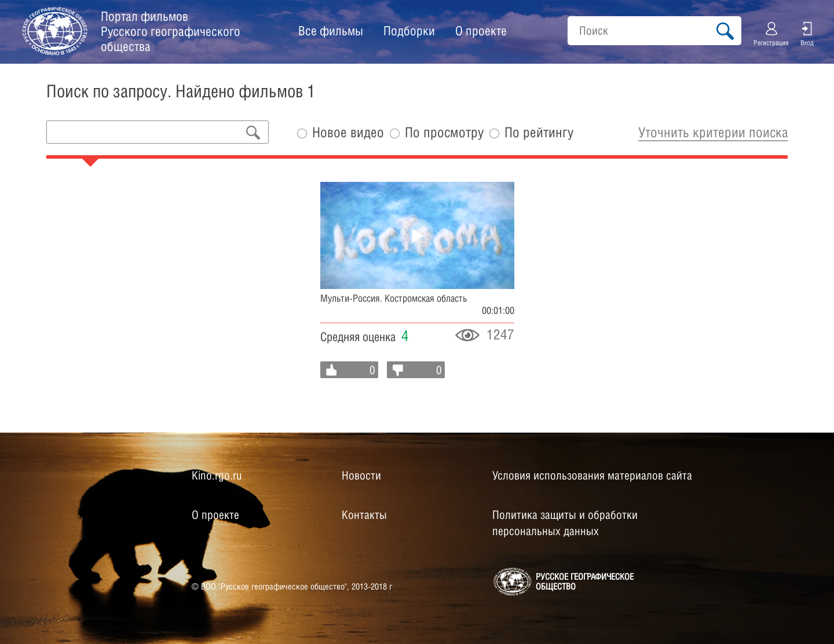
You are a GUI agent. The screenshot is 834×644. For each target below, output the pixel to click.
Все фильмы (331, 31)
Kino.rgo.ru (217, 475)
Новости (361, 475)
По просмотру (444, 132)
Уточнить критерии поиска (713, 132)
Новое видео (348, 132)
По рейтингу (539, 132)
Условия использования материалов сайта (592, 475)
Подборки (409, 31)
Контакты (364, 515)
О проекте (481, 31)
